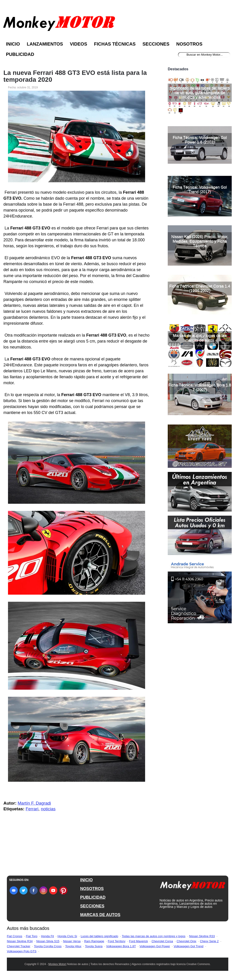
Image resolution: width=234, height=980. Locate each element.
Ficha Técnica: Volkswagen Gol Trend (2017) (200, 189)
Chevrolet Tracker (19, 946)
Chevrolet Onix (186, 941)
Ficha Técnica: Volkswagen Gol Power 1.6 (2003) (200, 140)
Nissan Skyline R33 (202, 936)
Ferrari (32, 809)
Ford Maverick (138, 941)
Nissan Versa (72, 941)
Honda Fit (47, 936)
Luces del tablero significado (99, 936)
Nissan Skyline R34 (20, 941)
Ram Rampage (94, 941)
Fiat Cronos (15, 936)
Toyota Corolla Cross (48, 946)
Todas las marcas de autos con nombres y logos (154, 936)
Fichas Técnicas (115, 44)
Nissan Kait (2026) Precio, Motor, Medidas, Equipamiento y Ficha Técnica (200, 241)
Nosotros (189, 44)
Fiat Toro (32, 936)
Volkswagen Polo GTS (22, 951)
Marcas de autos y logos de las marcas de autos (200, 338)
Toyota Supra (94, 946)
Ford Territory (117, 941)
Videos (79, 44)
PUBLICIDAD (93, 897)
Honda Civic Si (67, 936)
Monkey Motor (57, 964)
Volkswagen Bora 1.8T (121, 946)
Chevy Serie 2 (209, 941)
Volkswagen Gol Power (155, 946)
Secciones (156, 44)
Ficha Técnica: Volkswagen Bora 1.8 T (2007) (200, 387)
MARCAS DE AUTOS (100, 915)
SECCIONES (92, 906)
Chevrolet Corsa (162, 941)
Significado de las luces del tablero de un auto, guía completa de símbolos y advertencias (200, 93)
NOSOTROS (92, 889)
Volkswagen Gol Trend (189, 946)
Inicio (13, 44)
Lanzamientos (45, 44)
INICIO (86, 880)
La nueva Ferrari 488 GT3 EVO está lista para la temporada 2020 (75, 76)
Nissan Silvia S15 (48, 941)
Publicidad (20, 54)
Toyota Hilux (73, 946)
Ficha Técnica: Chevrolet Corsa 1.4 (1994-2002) (200, 288)
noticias (48, 809)
